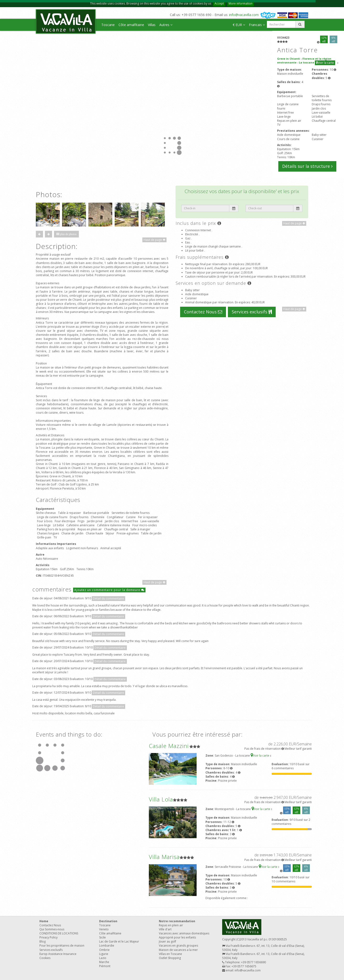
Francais (257, 25)
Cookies (45, 958)
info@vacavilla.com (244, 15)
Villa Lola (161, 799)
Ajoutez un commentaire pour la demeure (109, 590)
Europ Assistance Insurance (58, 954)
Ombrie (104, 950)
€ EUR (239, 25)
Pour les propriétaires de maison (62, 946)
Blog (43, 941)
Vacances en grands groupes (178, 946)
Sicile (102, 937)
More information (241, 3)
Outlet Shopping (170, 958)
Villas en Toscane (170, 954)
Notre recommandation (177, 921)
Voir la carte (325, 63)
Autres (166, 25)
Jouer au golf (167, 941)
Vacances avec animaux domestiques (184, 933)
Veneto (104, 929)
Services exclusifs (252, 312)
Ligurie (104, 954)
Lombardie (107, 946)
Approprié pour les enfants (177, 937)
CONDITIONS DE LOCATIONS (59, 933)
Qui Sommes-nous (52, 929)
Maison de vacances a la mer (178, 950)
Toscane (108, 25)
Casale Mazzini (169, 746)
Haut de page (154, 240)
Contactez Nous (203, 312)
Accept (219, 3)
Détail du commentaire (108, 598)
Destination (108, 921)
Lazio (103, 958)
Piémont (105, 966)
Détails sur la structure (307, 166)
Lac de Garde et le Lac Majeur (119, 941)
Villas (152, 25)
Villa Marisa (164, 857)
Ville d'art (165, 929)
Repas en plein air (171, 925)
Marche (104, 962)
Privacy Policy (48, 937)
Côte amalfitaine (131, 25)
